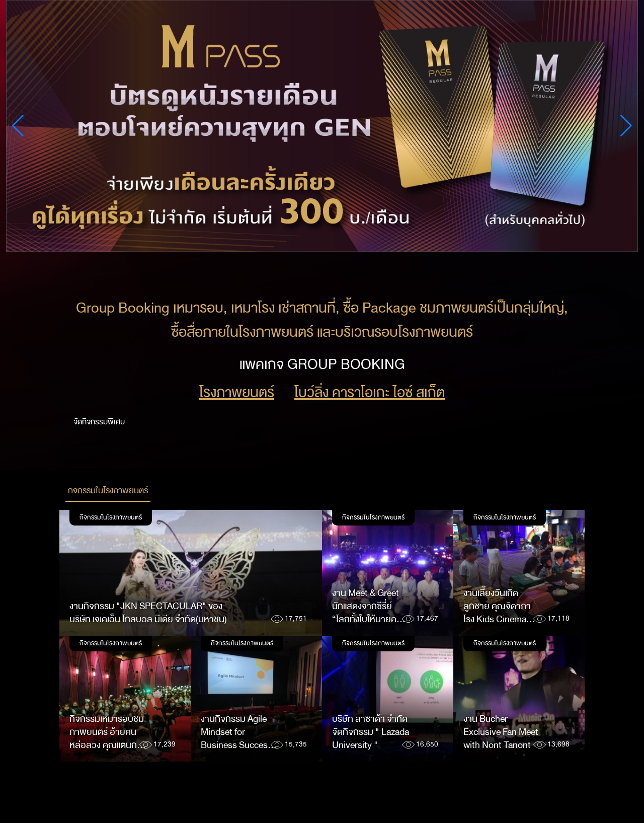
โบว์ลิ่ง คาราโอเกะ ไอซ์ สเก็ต (370, 393)
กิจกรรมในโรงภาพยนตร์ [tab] (108, 491)
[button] (626, 126)
